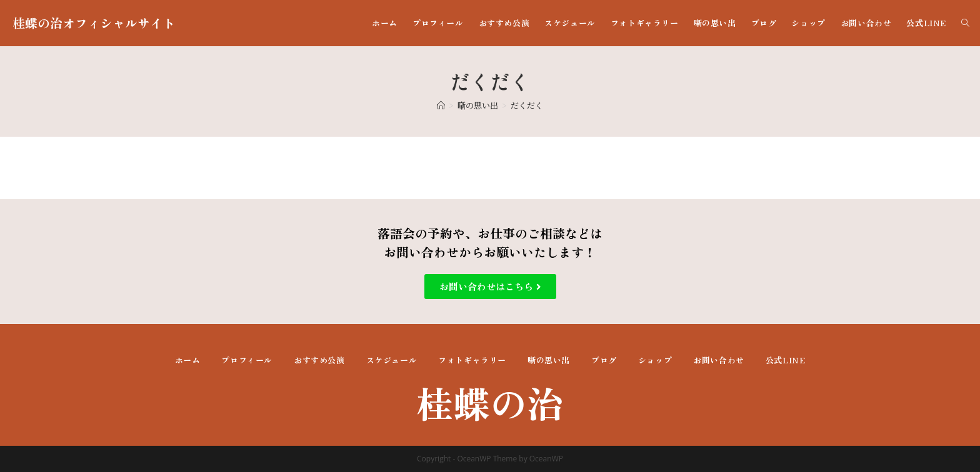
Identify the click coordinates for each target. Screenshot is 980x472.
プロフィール (247, 360)
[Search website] (965, 23)
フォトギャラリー (472, 360)
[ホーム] (441, 105)
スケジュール (392, 360)
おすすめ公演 (319, 360)
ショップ (655, 360)
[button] (490, 287)
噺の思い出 (549, 360)
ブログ (604, 360)
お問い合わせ (719, 360)
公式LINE (786, 360)
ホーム (188, 360)
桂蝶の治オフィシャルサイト (94, 23)
